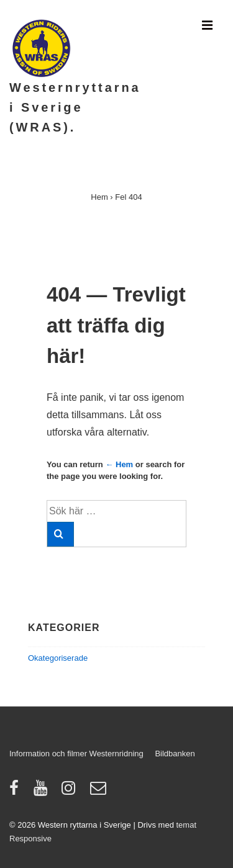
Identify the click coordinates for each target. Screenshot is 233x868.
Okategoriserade (58, 658)
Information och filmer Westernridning (76, 754)
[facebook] (17, 792)
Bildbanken (175, 754)
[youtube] (43, 792)
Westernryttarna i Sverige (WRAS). (75, 107)
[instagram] (71, 792)
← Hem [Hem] (119, 464)
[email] (100, 792)
